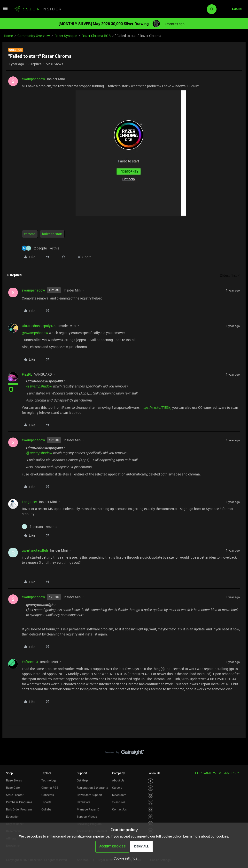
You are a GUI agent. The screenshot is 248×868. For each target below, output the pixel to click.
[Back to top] (238, 747)
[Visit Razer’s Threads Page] (151, 795)
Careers (117, 788)
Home (8, 36)
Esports (46, 802)
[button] (5, 10)
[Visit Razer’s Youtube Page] (151, 810)
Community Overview (34, 36)
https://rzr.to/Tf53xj (156, 407)
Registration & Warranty (92, 788)
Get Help (82, 780)
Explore (46, 773)
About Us (118, 780)
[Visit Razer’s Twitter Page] (151, 802)
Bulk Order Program (19, 809)
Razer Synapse (66, 36)
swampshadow (33, 79)
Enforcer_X (30, 662)
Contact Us (119, 809)
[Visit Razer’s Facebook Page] (151, 781)
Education (13, 817)
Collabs (46, 809)
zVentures (119, 802)
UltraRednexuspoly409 (39, 326)
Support (82, 773)
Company (118, 773)
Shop (9, 773)
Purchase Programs (19, 802)
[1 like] (39, 527)
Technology (49, 780)
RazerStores (14, 780)
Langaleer (29, 502)
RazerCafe (13, 788)
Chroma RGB (50, 788)
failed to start (52, 234)
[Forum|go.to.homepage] (38, 9)
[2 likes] (41, 248)
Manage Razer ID (88, 809)
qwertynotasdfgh (35, 550)
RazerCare (84, 802)
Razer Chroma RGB (96, 36)
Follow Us (154, 773)
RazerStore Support (89, 795)
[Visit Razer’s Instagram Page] (151, 788)
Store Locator (15, 795)
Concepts (48, 795)
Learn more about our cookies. (206, 836)
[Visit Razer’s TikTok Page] (151, 817)
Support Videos (87, 817)
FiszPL (27, 374)
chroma (30, 234)
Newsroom (119, 795)
